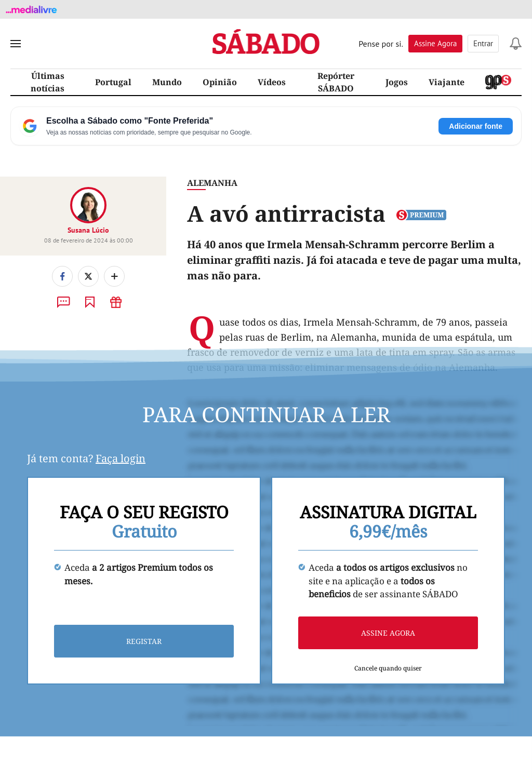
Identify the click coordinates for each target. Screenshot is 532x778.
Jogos (397, 82)
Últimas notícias (48, 82)
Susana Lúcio (88, 230)
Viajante (447, 82)
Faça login (121, 458)
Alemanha (212, 183)
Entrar (483, 43)
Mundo (167, 82)
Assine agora (388, 633)
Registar (144, 641)
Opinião (220, 82)
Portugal (113, 82)
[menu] (16, 44)
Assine (435, 43)
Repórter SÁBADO (336, 82)
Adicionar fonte (476, 126)
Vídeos (272, 82)
